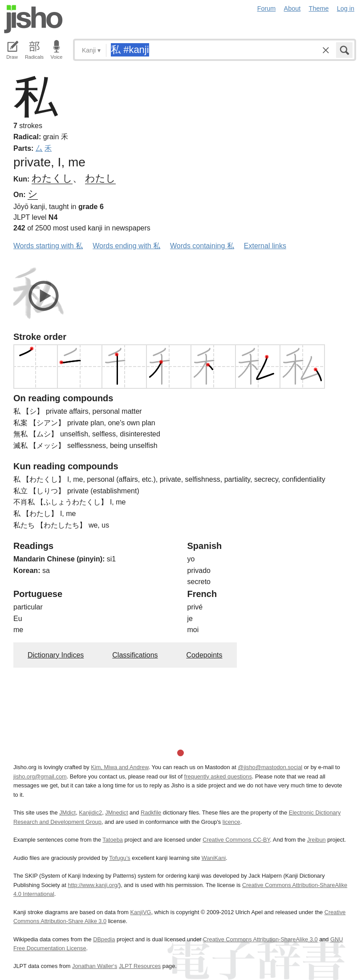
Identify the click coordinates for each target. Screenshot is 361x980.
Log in (346, 8)
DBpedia (104, 939)
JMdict (67, 813)
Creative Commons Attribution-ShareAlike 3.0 (260, 939)
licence (231, 822)
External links (265, 246)
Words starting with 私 (48, 246)
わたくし (52, 178)
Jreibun (316, 840)
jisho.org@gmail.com (40, 776)
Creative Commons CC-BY (236, 840)
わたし (100, 178)
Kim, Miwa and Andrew (120, 767)
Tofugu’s (120, 858)
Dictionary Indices (56, 655)
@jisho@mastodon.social (270, 767)
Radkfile (151, 813)
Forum (267, 8)
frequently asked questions (218, 776)
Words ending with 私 (126, 246)
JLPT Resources (140, 966)
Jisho (33, 19)
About (292, 8)
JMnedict (116, 813)
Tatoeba (113, 840)
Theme (319, 8)
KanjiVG (140, 912)
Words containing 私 (202, 246)
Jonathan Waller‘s (95, 966)
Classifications (135, 655)
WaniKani (214, 858)
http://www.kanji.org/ (93, 885)
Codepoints (205, 655)
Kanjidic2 (90, 813)
